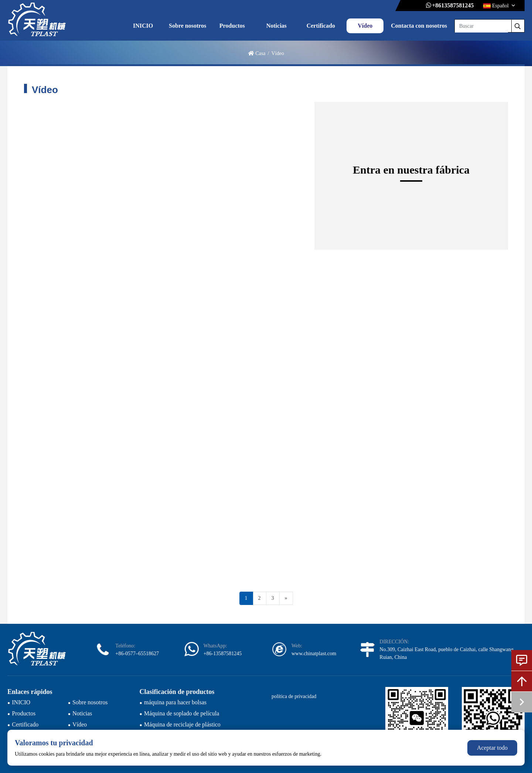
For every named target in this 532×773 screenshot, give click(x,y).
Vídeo (365, 26)
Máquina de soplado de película (182, 713)
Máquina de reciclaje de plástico (182, 724)
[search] (518, 26)
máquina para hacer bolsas (175, 702)
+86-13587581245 (223, 654)
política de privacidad (294, 696)
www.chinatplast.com (314, 654)
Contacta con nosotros (419, 26)
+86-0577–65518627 (137, 654)
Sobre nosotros (187, 26)
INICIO (143, 26)
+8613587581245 (453, 5)
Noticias (277, 26)
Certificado (321, 26)
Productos (232, 26)
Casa (260, 53)
